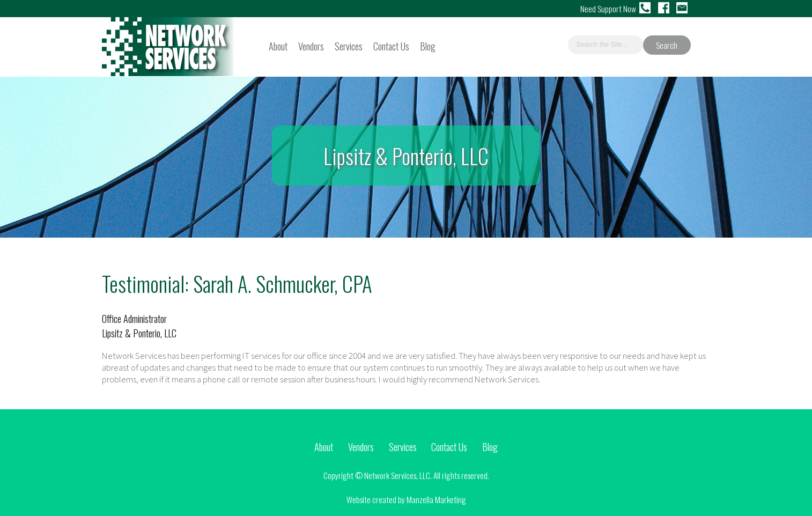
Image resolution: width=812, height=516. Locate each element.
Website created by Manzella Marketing (406, 499)
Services (349, 46)
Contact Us (391, 46)
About (278, 46)
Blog (428, 46)
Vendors (311, 46)
